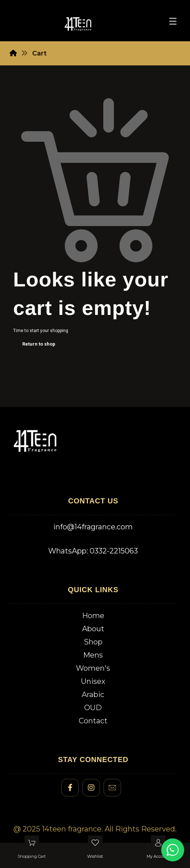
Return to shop (39, 344)
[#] (70, 788)
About (93, 629)
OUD (93, 708)
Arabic (93, 694)
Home (93, 616)
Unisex (93, 681)
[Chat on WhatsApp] (173, 850)
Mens (93, 655)
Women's (93, 668)
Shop (93, 642)
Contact (93, 721)
